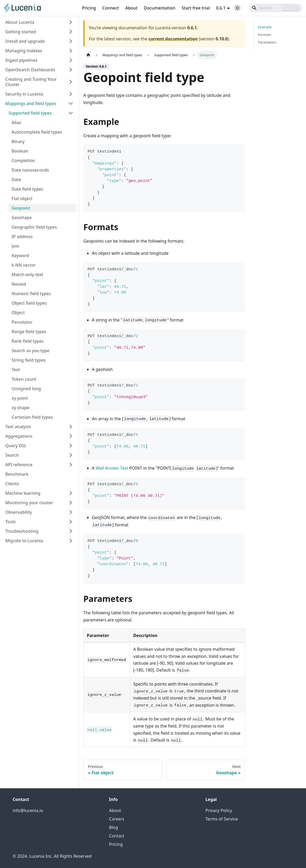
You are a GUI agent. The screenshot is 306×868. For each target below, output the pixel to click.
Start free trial (196, 8)
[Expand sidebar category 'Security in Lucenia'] (71, 94)
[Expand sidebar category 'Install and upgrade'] (71, 41)
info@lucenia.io (28, 810)
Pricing (89, 8)
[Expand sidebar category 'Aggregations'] (71, 436)
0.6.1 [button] (221, 8)
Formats (265, 35)
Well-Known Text (112, 468)
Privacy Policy (219, 810)
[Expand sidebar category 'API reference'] (71, 465)
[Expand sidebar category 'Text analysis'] (71, 427)
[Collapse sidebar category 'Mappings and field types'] (71, 103)
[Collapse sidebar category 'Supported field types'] (71, 113)
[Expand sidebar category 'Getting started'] (71, 32)
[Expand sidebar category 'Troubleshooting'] (71, 531)
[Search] (275, 8)
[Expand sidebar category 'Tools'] (71, 522)
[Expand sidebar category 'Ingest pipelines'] (71, 60)
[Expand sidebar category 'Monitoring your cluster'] (71, 503)
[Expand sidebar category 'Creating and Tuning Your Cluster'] (71, 82)
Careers (117, 819)
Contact (117, 836)
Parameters (267, 42)
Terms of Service (222, 819)
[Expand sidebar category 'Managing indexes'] (71, 51)
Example (265, 27)
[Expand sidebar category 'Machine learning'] (71, 493)
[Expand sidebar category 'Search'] (71, 455)
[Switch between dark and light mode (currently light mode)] (237, 8)
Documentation (159, 8)
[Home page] (88, 55)
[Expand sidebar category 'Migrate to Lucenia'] (71, 541)
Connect (111, 8)
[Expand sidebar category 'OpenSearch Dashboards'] (71, 70)
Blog (113, 827)
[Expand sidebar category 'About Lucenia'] (71, 22)
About (131, 8)
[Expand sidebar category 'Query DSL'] (71, 446)
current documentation (173, 39)
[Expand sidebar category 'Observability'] (71, 512)
